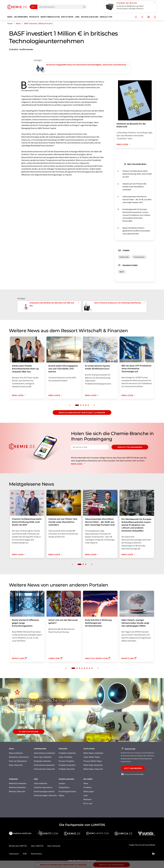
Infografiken (64, 787)
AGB (25, 854)
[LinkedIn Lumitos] (153, 854)
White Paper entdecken (93, 753)
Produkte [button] (34, 17)
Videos (61, 795)
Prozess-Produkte (66, 761)
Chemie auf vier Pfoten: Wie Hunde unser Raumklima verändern (134, 187)
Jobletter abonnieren (43, 787)
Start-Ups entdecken (43, 757)
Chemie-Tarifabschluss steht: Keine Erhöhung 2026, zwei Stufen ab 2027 (137, 174)
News (86, 783)
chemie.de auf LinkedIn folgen (132, 774)
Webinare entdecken (18, 783)
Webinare (88, 799)
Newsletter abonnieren (130, 447)
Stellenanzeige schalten (44, 791)
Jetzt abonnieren (133, 768)
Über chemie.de (54, 846)
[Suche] (84, 7)
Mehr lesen (79, 464)
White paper (89, 791)
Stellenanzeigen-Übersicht (45, 795)
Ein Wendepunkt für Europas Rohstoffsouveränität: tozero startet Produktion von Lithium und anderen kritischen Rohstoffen (136, 215)
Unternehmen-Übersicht (44, 769)
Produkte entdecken (67, 753)
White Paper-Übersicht (93, 769)
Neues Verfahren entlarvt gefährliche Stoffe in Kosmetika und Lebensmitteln (136, 231)
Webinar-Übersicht (17, 791)
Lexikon (62, 783)
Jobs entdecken (41, 783)
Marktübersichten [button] (50, 17)
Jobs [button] (77, 17)
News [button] (10, 17)
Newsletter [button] (106, 17)
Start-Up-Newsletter (18, 761)
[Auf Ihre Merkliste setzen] (136, 17)
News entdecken (16, 753)
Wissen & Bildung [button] (90, 17)
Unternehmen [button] (21, 17)
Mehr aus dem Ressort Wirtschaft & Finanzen (82, 412)
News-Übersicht (16, 765)
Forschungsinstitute (67, 791)
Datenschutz (36, 854)
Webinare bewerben (17, 787)
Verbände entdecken (42, 761)
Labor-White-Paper (92, 757)
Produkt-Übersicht (67, 769)
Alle (33, 7)
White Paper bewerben (93, 765)
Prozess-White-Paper (93, 761)
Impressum (14, 854)
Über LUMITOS (37, 846)
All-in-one (88, 803)
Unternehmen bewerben (44, 765)
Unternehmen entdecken (44, 753)
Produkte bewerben (67, 765)
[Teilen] (142, 17)
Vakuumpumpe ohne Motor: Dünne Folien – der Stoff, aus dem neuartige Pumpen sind (137, 199)
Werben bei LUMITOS (18, 846)
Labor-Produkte (65, 757)
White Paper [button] (67, 17)
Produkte (87, 787)
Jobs (86, 795)
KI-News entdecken (29, 732)
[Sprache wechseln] (149, 17)
